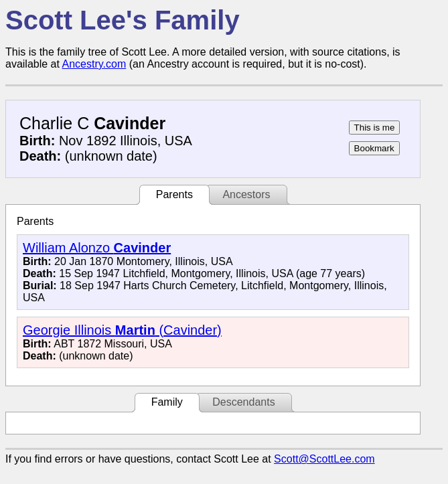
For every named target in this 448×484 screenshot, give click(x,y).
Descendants (243, 402)
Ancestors (246, 194)
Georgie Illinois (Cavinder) (122, 330)
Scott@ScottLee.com (324, 459)
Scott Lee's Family (123, 20)
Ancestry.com (94, 64)
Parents (174, 194)
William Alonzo (97, 248)
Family (167, 402)
